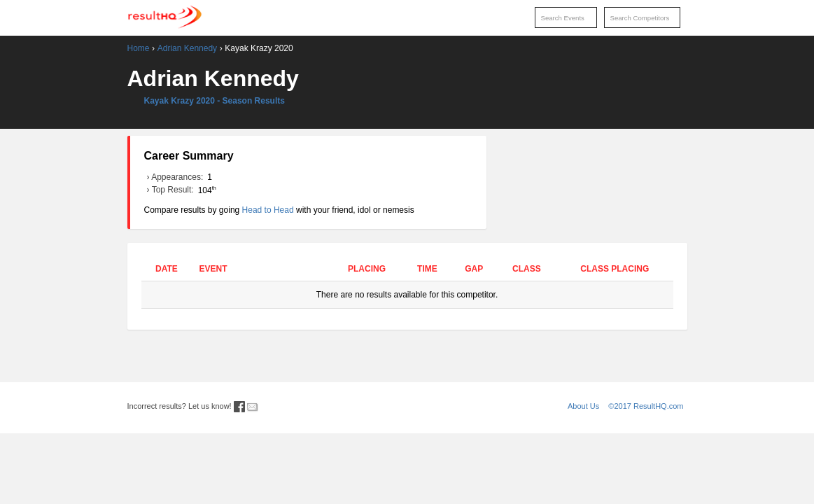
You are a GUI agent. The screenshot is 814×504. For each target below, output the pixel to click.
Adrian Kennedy (187, 48)
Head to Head (268, 210)
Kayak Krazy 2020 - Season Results (215, 101)
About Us (583, 406)
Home (139, 48)
